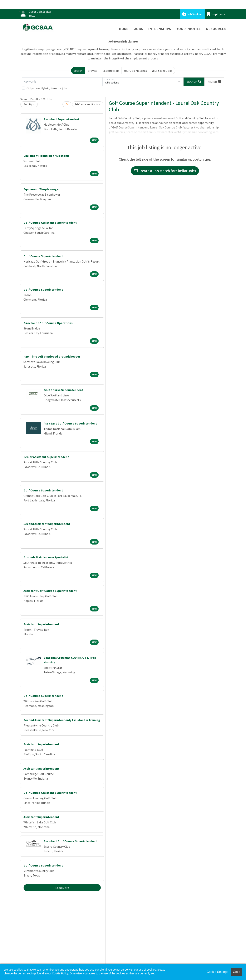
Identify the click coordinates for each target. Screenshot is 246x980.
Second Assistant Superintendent (47, 524)
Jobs (139, 29)
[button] (214, 82)
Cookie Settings (217, 972)
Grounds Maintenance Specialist (46, 557)
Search (78, 71)
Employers (216, 14)
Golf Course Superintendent (43, 256)
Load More (62, 888)
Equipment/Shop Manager (42, 189)
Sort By (28, 104)
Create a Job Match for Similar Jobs (165, 171)
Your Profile (189, 29)
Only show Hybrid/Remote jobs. (47, 88)
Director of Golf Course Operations (48, 323)
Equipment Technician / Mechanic (46, 156)
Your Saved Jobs (162, 71)
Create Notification (88, 104)
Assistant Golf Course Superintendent (70, 423)
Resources (216, 29)
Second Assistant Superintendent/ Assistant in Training (62, 720)
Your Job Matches (135, 71)
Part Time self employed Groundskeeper (52, 356)
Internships (160, 29)
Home (124, 29)
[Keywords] (62, 82)
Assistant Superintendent (61, 119)
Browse (92, 71)
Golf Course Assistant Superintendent (50, 223)
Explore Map (111, 71)
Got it (237, 972)
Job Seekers (192, 14)
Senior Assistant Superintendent (46, 457)
